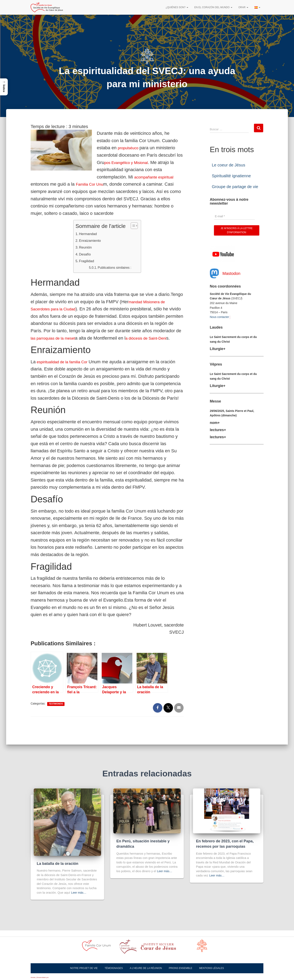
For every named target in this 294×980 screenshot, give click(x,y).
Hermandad (89, 234)
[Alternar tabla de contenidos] (133, 226)
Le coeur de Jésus (229, 165)
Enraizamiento (91, 240)
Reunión (86, 247)
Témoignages (114, 968)
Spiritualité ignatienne (231, 176)
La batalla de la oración (58, 863)
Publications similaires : (118, 268)
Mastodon (232, 273)
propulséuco (131, 148)
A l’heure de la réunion (146, 968)
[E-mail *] (234, 216)
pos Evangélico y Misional (130, 162)
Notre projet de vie (84, 968)
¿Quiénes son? (177, 7)
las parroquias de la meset (86, 338)
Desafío (85, 254)
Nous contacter (219, 317)
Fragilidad (87, 261)
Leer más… (79, 892)
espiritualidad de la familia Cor (66, 369)
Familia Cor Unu (92, 184)
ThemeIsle (53, 977)
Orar (243, 7)
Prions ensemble (181, 968)
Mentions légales (211, 968)
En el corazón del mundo (213, 7)
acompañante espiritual (157, 177)
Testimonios (56, 711)
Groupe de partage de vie (235, 187)
